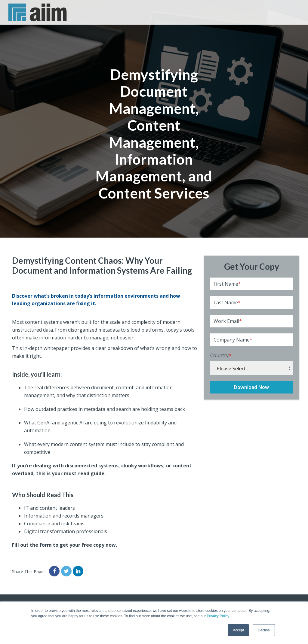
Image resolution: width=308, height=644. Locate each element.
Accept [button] (238, 630)
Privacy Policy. (218, 616)
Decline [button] (264, 630)
